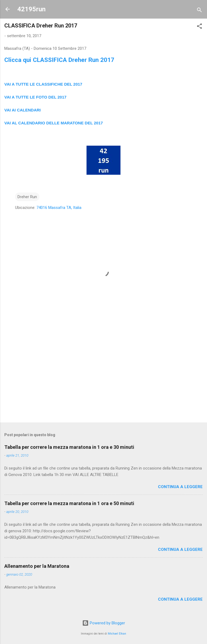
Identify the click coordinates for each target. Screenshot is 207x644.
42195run (31, 9)
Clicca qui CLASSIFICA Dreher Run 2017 (59, 60)
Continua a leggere (180, 487)
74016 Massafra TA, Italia (59, 208)
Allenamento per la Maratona (37, 566)
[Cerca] (199, 11)
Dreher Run (27, 197)
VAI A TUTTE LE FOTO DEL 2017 (35, 97)
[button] (199, 27)
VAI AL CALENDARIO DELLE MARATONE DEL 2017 (54, 123)
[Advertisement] (103, 376)
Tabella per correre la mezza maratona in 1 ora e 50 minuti (69, 503)
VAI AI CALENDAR (22, 110)
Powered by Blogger (104, 623)
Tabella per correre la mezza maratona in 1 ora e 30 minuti (69, 447)
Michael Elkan (117, 634)
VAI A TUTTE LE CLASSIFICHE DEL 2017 (43, 84)
